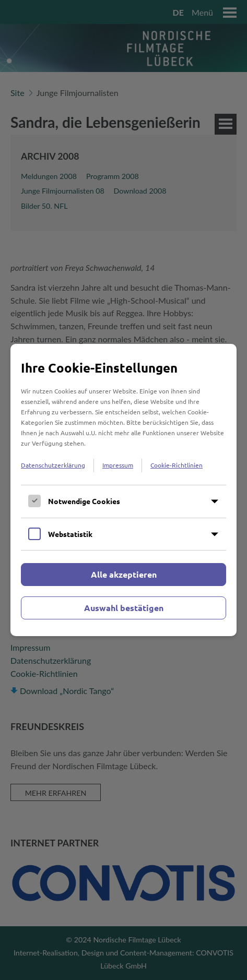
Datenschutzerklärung (53, 465)
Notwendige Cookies (84, 501)
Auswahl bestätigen (124, 608)
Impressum (118, 465)
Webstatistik (70, 534)
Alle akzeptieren (124, 574)
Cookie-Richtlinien (177, 465)
